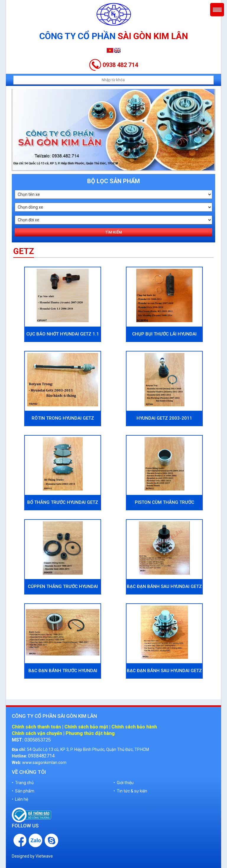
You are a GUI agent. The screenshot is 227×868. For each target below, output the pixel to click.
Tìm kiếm (113, 232)
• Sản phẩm (23, 791)
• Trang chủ (23, 783)
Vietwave (44, 856)
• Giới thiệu (124, 783)
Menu (217, 10)
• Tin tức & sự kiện (130, 791)
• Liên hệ (20, 799)
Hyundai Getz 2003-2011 (164, 418)
